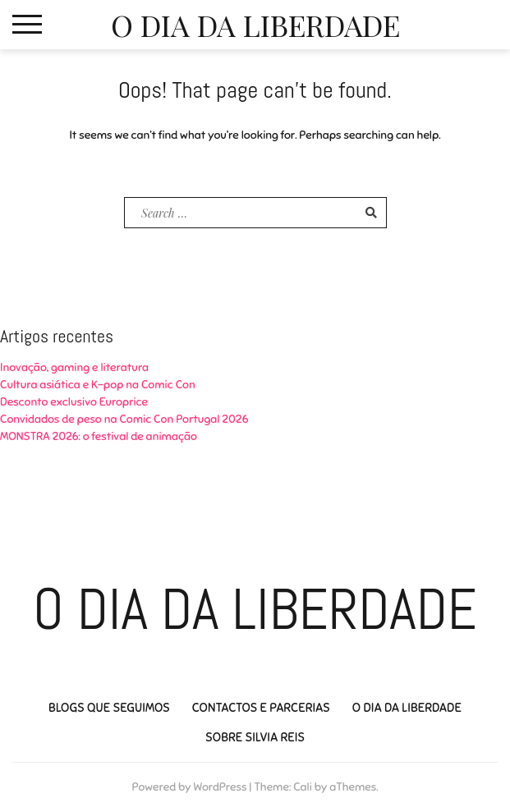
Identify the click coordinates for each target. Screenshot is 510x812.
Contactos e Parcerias (261, 708)
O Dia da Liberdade (255, 25)
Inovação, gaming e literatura (74, 367)
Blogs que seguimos (109, 708)
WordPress (220, 787)
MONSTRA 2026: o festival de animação (99, 436)
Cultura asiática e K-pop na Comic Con (98, 385)
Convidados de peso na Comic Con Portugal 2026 (124, 419)
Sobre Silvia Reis (255, 737)
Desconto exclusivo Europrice (74, 402)
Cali (303, 787)
